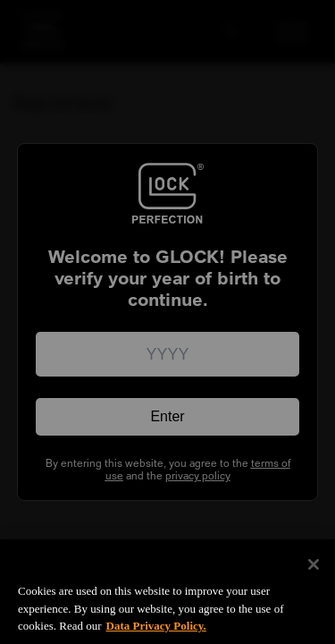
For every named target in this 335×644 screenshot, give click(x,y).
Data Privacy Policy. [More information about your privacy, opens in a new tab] (156, 634)
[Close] (314, 572)
